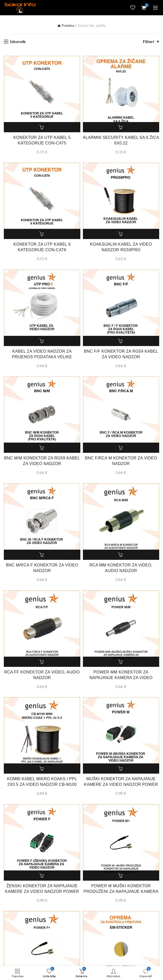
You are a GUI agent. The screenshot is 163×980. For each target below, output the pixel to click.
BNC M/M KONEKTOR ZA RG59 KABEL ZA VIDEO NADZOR (42, 461)
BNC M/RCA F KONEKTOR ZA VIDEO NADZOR (42, 568)
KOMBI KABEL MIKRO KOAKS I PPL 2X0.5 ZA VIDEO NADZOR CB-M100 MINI (42, 784)
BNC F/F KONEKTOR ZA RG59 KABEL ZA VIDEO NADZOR (121, 354)
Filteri (149, 41)
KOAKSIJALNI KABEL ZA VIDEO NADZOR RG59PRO (121, 247)
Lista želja (133, 8)
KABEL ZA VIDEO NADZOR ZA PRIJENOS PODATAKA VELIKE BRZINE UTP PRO (42, 357)
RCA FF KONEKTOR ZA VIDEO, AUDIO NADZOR (42, 675)
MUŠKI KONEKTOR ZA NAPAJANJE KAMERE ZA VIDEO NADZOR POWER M (121, 784)
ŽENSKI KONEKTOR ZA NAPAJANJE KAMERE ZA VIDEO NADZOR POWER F (42, 891)
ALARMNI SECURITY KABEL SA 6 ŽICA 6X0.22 (121, 140)
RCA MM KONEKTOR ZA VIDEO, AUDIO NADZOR (121, 568)
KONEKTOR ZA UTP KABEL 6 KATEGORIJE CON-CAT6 (42, 247)
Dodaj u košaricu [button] (42, 127)
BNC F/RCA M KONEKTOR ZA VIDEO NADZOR (121, 461)
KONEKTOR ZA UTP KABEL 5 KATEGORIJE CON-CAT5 (42, 140)
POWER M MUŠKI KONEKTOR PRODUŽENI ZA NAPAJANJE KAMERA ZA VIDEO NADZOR (121, 891)
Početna (68, 25)
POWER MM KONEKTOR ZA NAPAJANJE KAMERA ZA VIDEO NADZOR (121, 678)
